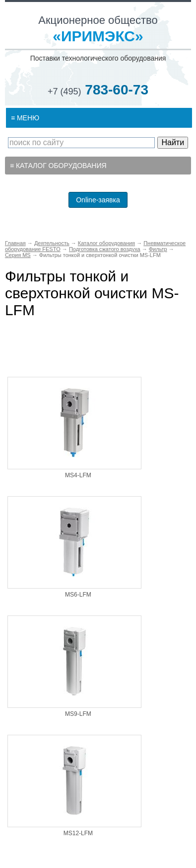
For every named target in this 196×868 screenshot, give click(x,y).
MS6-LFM (78, 595)
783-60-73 (98, 90)
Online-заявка (98, 200)
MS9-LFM (78, 714)
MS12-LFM (78, 833)
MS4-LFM (78, 475)
